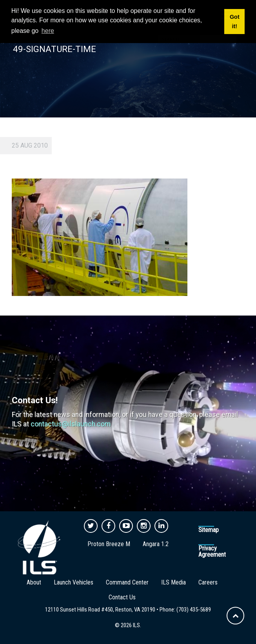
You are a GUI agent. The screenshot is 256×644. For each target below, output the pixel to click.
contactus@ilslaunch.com (71, 424)
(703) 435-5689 (194, 610)
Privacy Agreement (212, 551)
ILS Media (173, 582)
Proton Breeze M (109, 544)
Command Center (127, 582)
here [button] (48, 31)
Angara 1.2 (156, 544)
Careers (208, 582)
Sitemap (209, 530)
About (34, 582)
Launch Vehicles (74, 582)
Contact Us (122, 597)
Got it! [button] (235, 22)
